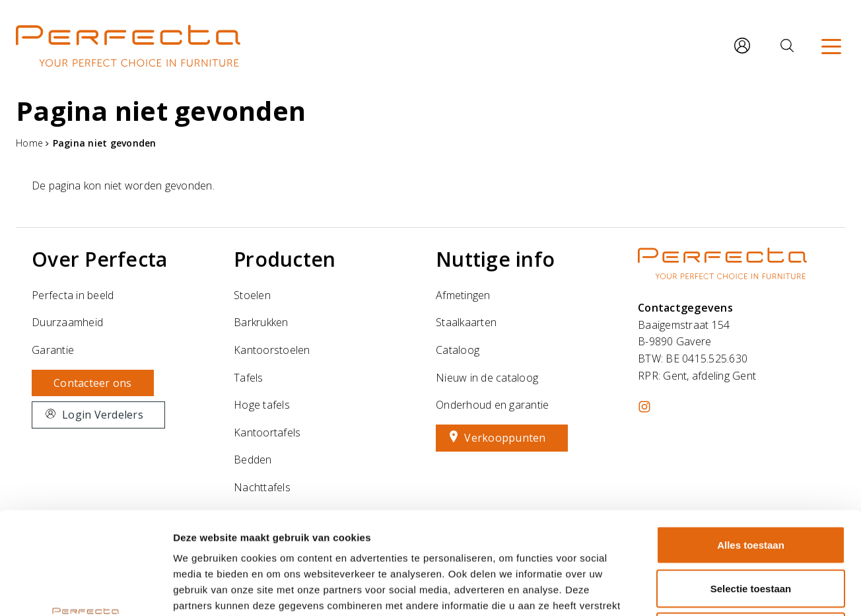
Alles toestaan (751, 443)
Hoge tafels (262, 405)
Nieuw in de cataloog (487, 378)
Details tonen (713, 590)
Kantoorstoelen (272, 350)
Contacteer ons (93, 383)
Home (29, 143)
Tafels (249, 378)
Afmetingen (463, 295)
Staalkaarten (466, 322)
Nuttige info (495, 259)
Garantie (53, 350)
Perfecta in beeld (73, 295)
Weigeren (750, 529)
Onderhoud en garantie (492, 405)
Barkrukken (261, 322)
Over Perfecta (99, 259)
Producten (285, 259)
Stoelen (252, 295)
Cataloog (458, 350)
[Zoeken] (787, 46)
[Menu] (831, 46)
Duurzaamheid (67, 322)
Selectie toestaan (751, 486)
